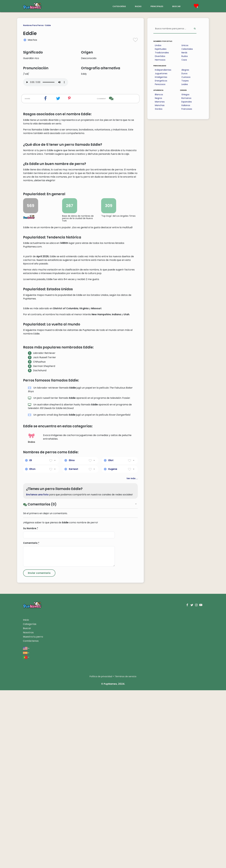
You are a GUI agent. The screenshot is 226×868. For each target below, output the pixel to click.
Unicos (185, 45)
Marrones (160, 102)
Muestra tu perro (33, 814)
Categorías (30, 802)
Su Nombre (31, 706)
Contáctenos (31, 819)
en (26, 826)
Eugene (113, 647)
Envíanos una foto (37, 672)
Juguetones (161, 73)
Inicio (26, 798)
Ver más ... (132, 656)
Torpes (185, 81)
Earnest (74, 647)
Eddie (48, 25)
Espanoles (187, 102)
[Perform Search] (195, 29)
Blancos (159, 95)
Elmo (72, 638)
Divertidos (160, 56)
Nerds (184, 53)
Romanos (186, 98)
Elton (32, 647)
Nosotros (28, 810)
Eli (31, 638)
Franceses (187, 109)
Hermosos (160, 60)
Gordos (159, 109)
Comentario (31, 721)
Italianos (186, 105)
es (26, 830)
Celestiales (187, 49)
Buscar (27, 806)
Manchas (160, 105)
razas (138, 6)
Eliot (111, 638)
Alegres (185, 70)
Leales (185, 84)
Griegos (185, 95)
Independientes (163, 70)
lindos (32, 616)
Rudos (185, 56)
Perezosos (160, 84)
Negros (158, 98)
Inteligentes (161, 77)
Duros (184, 73)
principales (157, 6)
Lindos (158, 45)
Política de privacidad (101, 854)
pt (26, 835)
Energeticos (161, 81)
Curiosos (186, 77)
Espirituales (161, 49)
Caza (184, 60)
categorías (119, 6)
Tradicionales (162, 53)
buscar (176, 6)
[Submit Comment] (39, 751)
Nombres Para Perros (33, 25)
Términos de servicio (126, 854)
